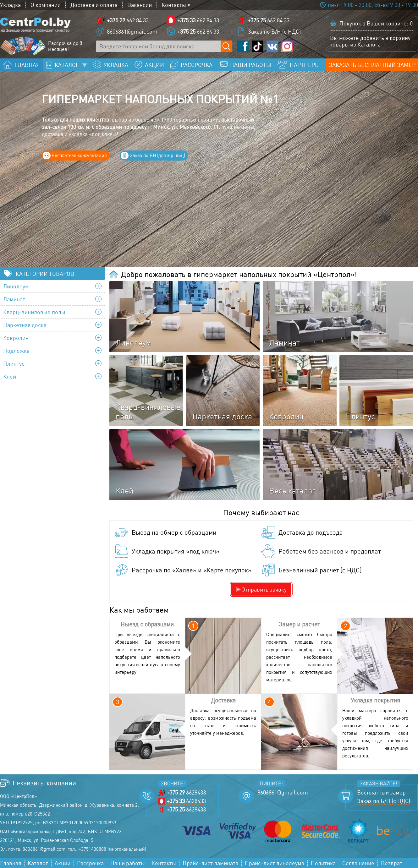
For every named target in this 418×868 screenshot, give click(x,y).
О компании (46, 5)
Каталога (369, 44)
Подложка (16, 351)
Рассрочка (90, 863)
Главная (11, 863)
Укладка (10, 5)
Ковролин (16, 338)
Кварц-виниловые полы (34, 312)
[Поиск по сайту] (226, 46)
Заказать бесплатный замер (372, 65)
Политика (323, 863)
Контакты (174, 5)
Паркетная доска (25, 325)
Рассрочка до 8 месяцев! (65, 46)
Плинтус (14, 363)
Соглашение (358, 863)
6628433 (186, 792)
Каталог (38, 863)
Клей (10, 376)
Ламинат (14, 299)
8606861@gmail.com (132, 31)
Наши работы (128, 863)
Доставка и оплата (94, 5)
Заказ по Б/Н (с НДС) (274, 31)
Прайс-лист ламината (210, 863)
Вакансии (140, 5)
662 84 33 (128, 20)
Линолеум (16, 286)
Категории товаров (45, 274)
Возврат (392, 863)
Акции (63, 863)
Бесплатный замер (381, 792)
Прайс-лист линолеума (275, 863)
